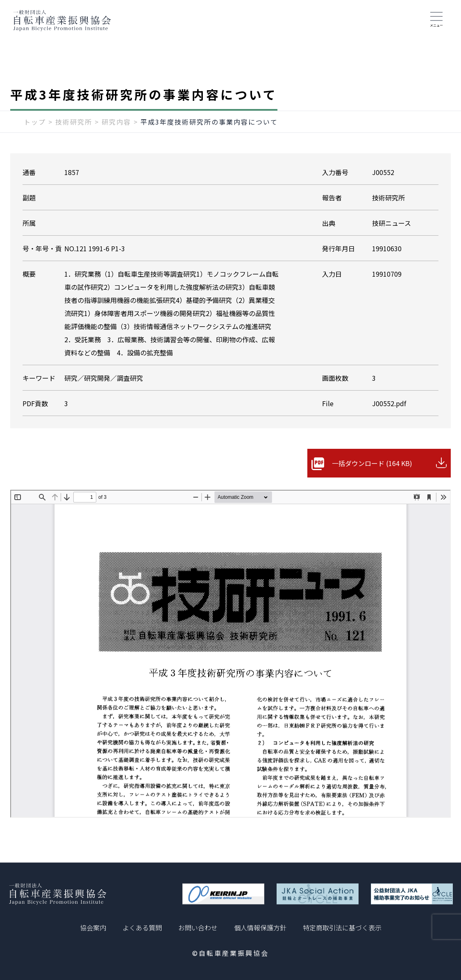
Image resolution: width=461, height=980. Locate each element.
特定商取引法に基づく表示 (342, 928)
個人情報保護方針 (260, 928)
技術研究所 (74, 122)
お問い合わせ (198, 928)
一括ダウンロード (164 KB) (372, 463)
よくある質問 (142, 928)
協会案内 (93, 928)
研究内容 (116, 122)
